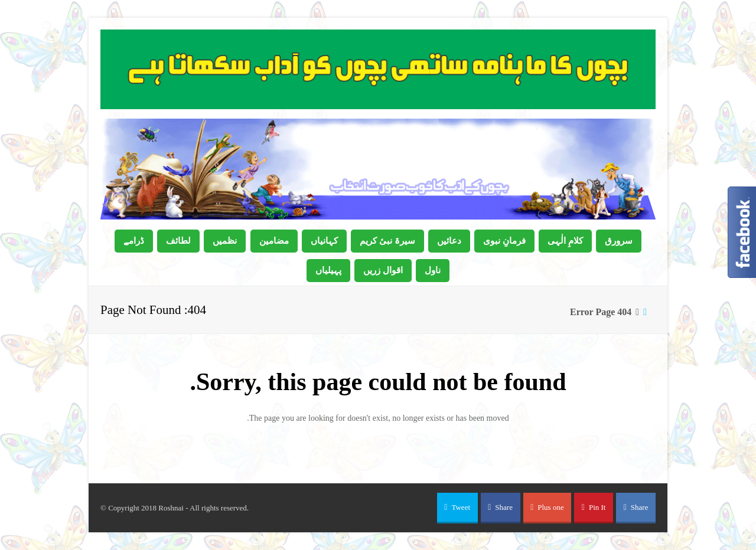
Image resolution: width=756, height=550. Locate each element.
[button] (457, 508)
